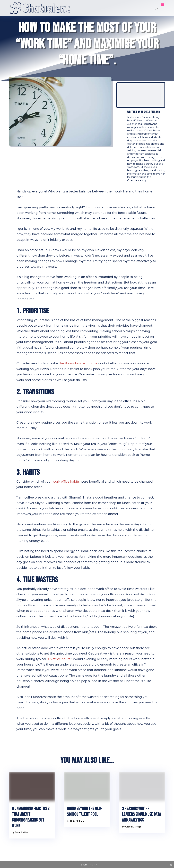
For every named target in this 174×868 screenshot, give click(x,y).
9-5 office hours (59, 659)
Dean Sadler (21, 832)
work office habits (66, 482)
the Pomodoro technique (78, 363)
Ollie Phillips (77, 821)
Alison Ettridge (133, 827)
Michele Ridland (150, 112)
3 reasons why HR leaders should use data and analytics (141, 815)
